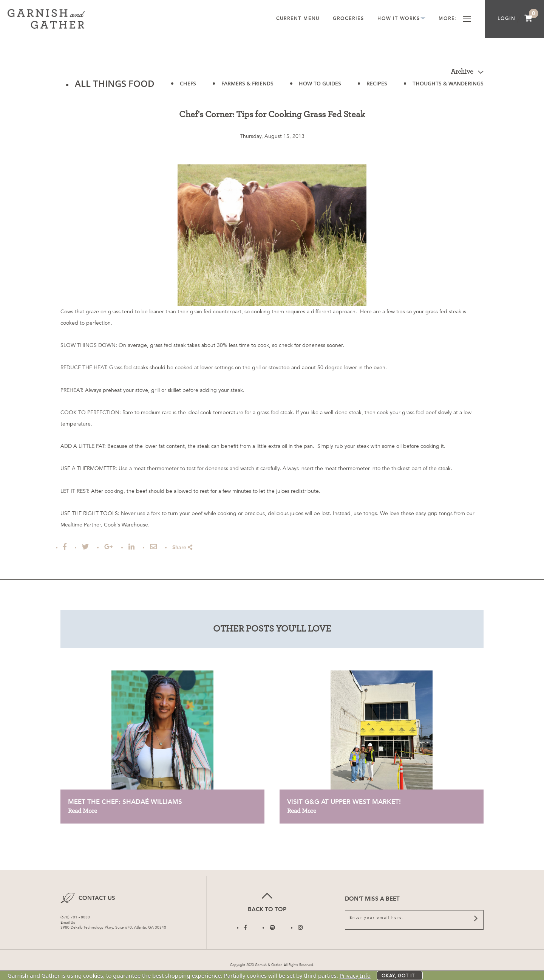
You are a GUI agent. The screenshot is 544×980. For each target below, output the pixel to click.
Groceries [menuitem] (348, 19)
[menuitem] (529, 19)
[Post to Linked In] (131, 547)
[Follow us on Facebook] (245, 928)
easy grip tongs (434, 513)
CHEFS (188, 84)
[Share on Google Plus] (109, 547)
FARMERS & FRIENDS (247, 84)
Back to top (267, 901)
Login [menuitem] (506, 19)
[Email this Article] (153, 547)
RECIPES (377, 83)
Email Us (68, 923)
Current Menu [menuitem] (298, 19)
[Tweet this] (85, 547)
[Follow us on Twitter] (272, 928)
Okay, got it (398, 976)
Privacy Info (355, 975)
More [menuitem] (455, 19)
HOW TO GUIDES (320, 83)
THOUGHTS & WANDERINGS (448, 84)
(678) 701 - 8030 (75, 917)
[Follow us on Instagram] (300, 928)
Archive (467, 72)
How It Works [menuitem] (401, 19)
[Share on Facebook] (65, 547)
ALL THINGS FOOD (115, 83)
